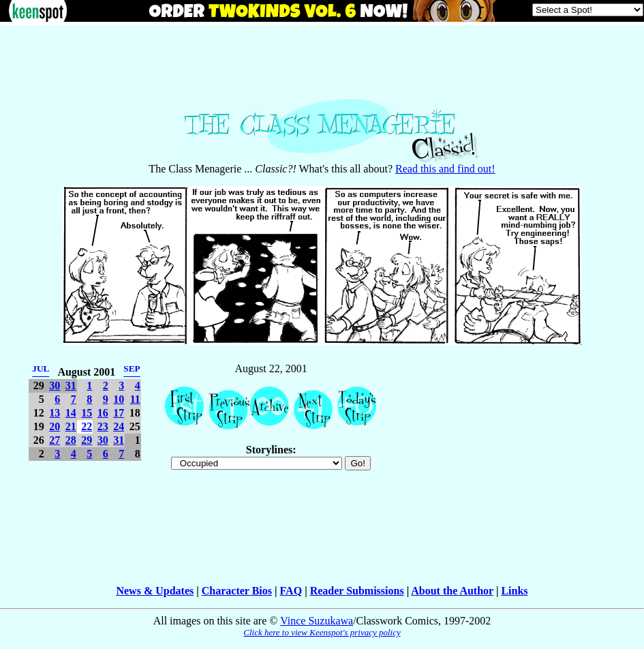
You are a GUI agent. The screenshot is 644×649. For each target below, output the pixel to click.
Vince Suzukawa (317, 621)
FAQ (291, 591)
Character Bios (237, 591)
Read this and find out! (445, 169)
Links (514, 591)
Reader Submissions (357, 591)
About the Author (452, 591)
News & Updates (155, 591)
